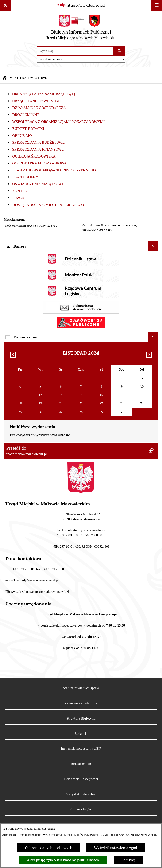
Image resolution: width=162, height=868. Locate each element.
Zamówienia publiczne (81, 703)
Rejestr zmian (81, 764)
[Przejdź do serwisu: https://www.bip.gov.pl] (81, 5)
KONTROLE (22, 191)
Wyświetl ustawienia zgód (116, 848)
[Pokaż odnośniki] (5, 5)
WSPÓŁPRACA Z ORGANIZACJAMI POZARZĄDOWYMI (58, 122)
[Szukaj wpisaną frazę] (119, 51)
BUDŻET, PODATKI (28, 129)
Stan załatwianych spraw (81, 688)
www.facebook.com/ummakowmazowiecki (41, 592)
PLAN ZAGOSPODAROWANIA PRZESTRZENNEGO (54, 170)
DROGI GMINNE (26, 115)
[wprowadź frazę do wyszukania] (75, 51)
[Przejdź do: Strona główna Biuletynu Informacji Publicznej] (5, 78)
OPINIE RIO (22, 135)
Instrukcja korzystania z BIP (81, 749)
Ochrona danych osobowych (49, 848)
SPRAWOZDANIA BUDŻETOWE (38, 142)
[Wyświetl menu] (157, 5)
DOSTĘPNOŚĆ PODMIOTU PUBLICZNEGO (48, 205)
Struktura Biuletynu (81, 718)
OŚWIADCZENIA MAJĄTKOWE (38, 184)
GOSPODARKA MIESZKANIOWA (39, 163)
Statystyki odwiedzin (81, 794)
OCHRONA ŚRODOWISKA (34, 156)
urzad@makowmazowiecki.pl (38, 580)
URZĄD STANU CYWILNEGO (36, 101)
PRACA (18, 198)
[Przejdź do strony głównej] (81, 28)
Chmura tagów (81, 809)
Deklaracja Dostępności (81, 779)
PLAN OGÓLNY (25, 177)
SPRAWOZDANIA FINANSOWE (38, 149)
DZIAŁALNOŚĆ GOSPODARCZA (39, 108)
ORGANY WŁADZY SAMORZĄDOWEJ (44, 94)
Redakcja (81, 734)
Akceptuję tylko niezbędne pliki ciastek (63, 860)
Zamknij (128, 860)
